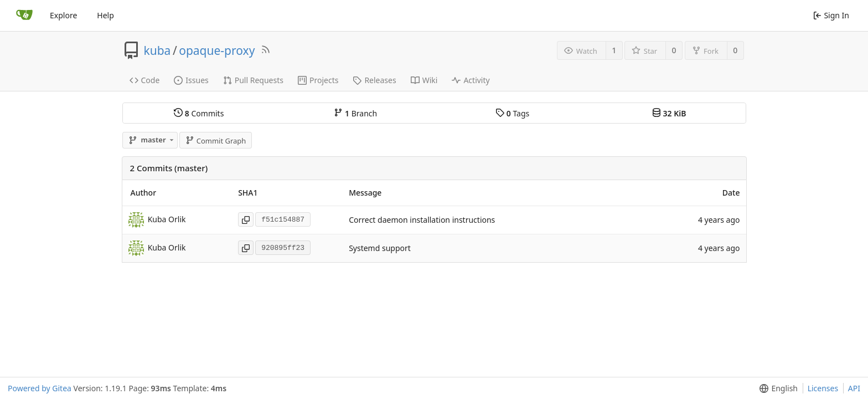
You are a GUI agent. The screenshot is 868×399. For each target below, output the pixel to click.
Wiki (424, 80)
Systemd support (380, 248)
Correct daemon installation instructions (422, 220)
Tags (512, 113)
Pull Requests (253, 80)
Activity (471, 80)
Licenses (823, 388)
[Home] (24, 16)
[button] (776, 388)
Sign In (831, 15)
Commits (199, 113)
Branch (355, 113)
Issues (191, 80)
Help (105, 15)
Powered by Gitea (40, 388)
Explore (63, 15)
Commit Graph (216, 141)
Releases (374, 80)
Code (145, 80)
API (854, 388)
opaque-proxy (217, 50)
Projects (318, 80)
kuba (157, 50)
